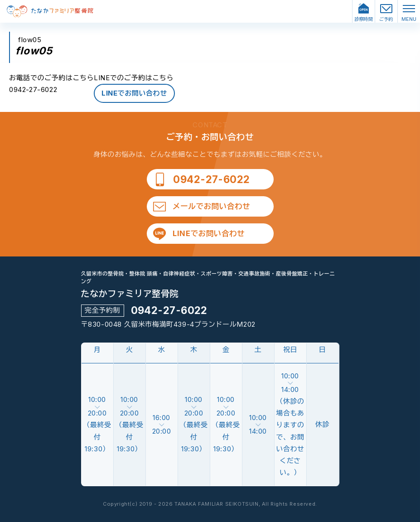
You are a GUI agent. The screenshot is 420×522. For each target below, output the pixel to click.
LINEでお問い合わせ (134, 93)
